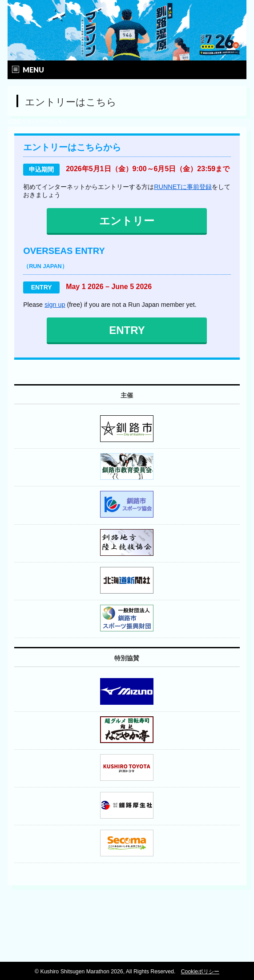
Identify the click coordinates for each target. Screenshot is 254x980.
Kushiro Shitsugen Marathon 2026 (81, 972)
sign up (55, 305)
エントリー (127, 221)
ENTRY (127, 330)
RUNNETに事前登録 (183, 187)
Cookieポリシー (200, 972)
